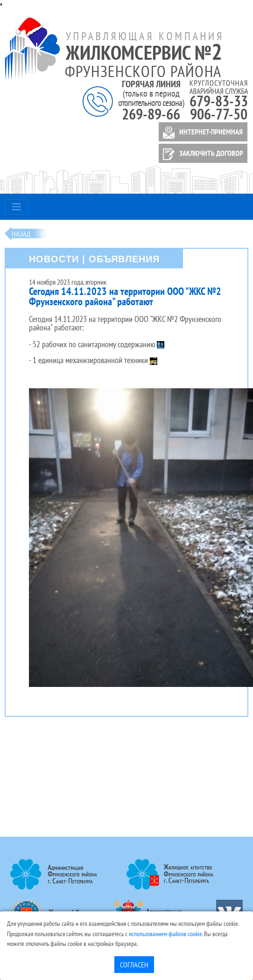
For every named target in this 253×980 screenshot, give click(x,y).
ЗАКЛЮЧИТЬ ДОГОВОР (201, 154)
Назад (21, 234)
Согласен (134, 965)
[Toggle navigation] (16, 207)
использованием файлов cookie (165, 934)
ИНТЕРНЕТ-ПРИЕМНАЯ (201, 133)
